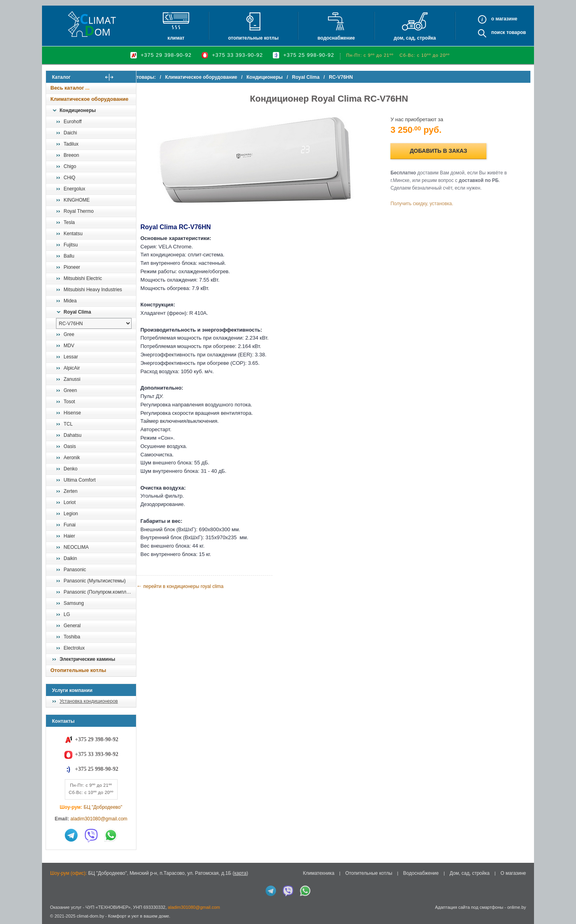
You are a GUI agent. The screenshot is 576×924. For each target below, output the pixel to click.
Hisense (72, 413)
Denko (71, 469)
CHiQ (69, 178)
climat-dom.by (90, 916)
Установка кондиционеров (89, 701)
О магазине (513, 873)
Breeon (71, 155)
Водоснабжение (336, 38)
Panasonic (75, 570)
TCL (68, 424)
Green (70, 390)
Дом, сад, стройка (415, 38)
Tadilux (71, 144)
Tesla (69, 222)
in (53, 922)
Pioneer (72, 267)
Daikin (70, 558)
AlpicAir (72, 368)
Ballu (69, 256)
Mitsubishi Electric (83, 278)
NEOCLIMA (76, 547)
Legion (71, 514)
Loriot (70, 502)
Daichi (70, 133)
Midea (70, 301)
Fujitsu (71, 245)
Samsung (74, 603)
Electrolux (74, 648)
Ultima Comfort (80, 480)
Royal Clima (77, 312)
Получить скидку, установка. (428, 204)
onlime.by (517, 907)
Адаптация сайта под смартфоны (469, 907)
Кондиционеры (78, 110)
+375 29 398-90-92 (166, 55)
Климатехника (319, 873)
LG (67, 614)
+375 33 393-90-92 (237, 55)
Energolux (74, 189)
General (72, 626)
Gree (69, 334)
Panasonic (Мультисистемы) (95, 581)
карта (240, 873)
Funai (70, 525)
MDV (69, 346)
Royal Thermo (79, 211)
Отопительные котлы (253, 38)
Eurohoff (73, 122)
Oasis (70, 446)
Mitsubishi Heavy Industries (93, 290)
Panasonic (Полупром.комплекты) (100, 592)
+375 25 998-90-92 (309, 55)
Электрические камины (87, 659)
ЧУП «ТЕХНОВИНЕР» (108, 907)
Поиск (498, 32)
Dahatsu (73, 435)
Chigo (70, 166)
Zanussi (72, 379)
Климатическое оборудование (89, 99)
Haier (69, 536)
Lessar (71, 357)
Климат (176, 38)
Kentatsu (73, 234)
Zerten (71, 491)
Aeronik (72, 458)
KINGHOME (77, 200)
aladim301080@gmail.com (99, 819)
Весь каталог (67, 88)
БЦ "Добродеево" (103, 807)
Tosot (69, 402)
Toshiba (72, 637)
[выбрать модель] (94, 323)
